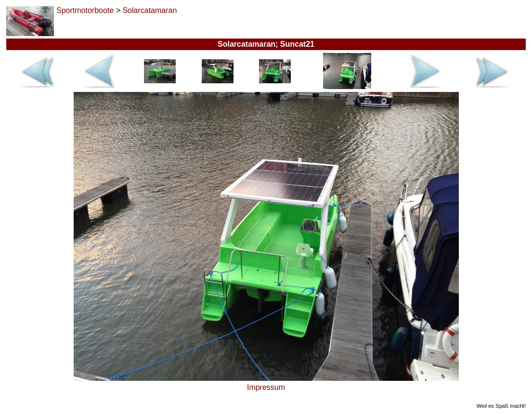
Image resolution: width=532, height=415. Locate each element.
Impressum (266, 387)
